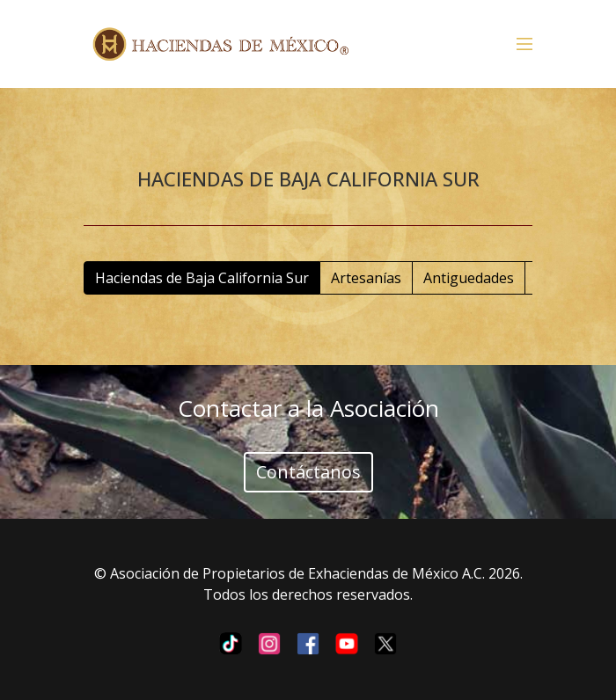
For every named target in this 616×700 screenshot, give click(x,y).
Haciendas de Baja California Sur (202, 278)
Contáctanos (308, 472)
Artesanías (366, 278)
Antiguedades (469, 278)
